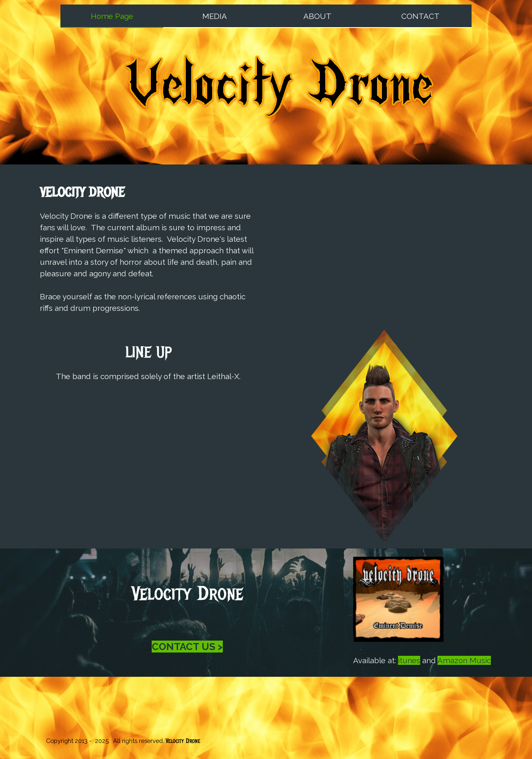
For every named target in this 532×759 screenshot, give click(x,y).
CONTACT (420, 16)
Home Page (112, 16)
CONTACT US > (187, 647)
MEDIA (215, 16)
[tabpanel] (148, 248)
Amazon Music (464, 660)
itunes (409, 660)
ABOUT (317, 16)
